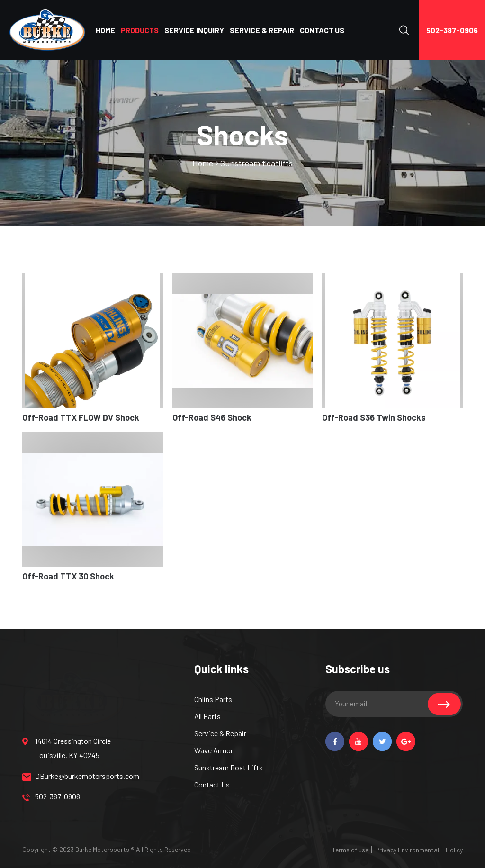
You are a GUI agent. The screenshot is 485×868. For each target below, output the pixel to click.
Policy (454, 850)
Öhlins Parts (213, 699)
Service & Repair (220, 733)
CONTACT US (322, 30)
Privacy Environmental (407, 850)
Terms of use (350, 850)
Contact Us (212, 784)
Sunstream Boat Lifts (229, 767)
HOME (105, 30)
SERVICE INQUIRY (194, 30)
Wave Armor (214, 750)
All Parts (207, 716)
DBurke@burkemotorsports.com (72, 776)
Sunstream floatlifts (256, 163)
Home (203, 163)
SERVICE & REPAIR (262, 30)
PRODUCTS (140, 30)
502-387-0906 (452, 30)
